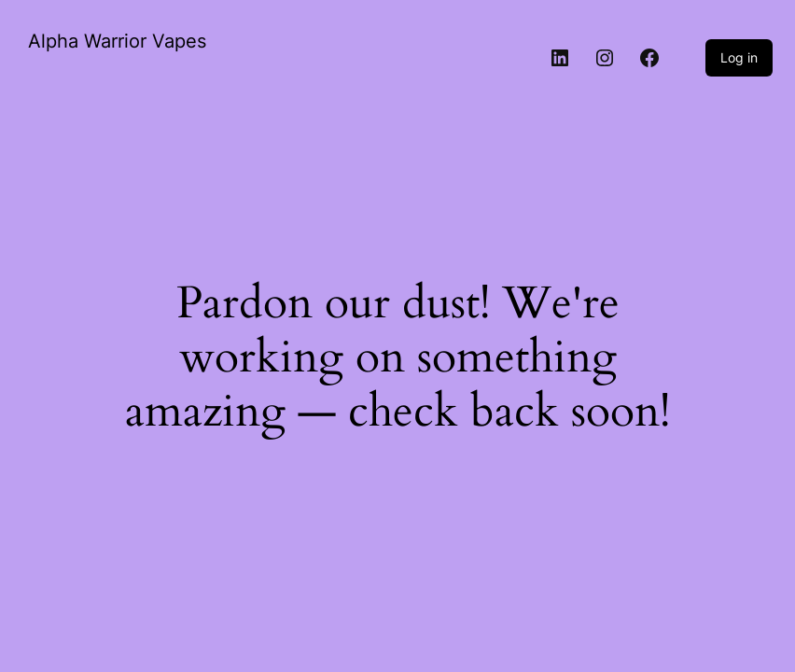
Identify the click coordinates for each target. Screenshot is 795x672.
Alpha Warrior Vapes (117, 41)
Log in (739, 57)
